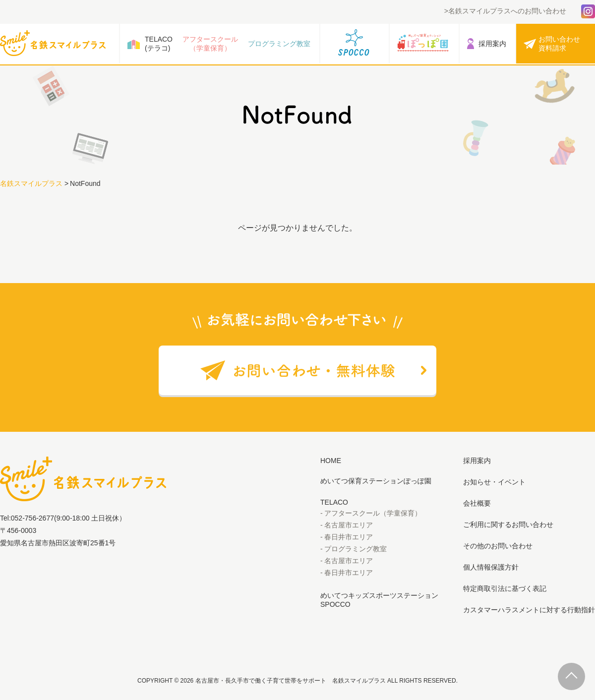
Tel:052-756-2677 (27, 518)
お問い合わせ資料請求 (559, 44)
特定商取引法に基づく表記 (505, 588)
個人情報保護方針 (491, 567)
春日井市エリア (349, 537)
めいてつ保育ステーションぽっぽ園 (376, 481)
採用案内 (492, 44)
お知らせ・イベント (494, 482)
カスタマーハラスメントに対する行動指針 (529, 610)
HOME (331, 461)
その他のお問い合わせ (498, 546)
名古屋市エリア (349, 525)
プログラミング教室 (279, 44)
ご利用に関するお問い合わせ (508, 525)
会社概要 (477, 503)
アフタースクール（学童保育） (210, 44)
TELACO (334, 502)
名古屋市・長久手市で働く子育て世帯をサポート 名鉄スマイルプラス (291, 681)
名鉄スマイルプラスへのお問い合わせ (507, 11)
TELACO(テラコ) (159, 44)
